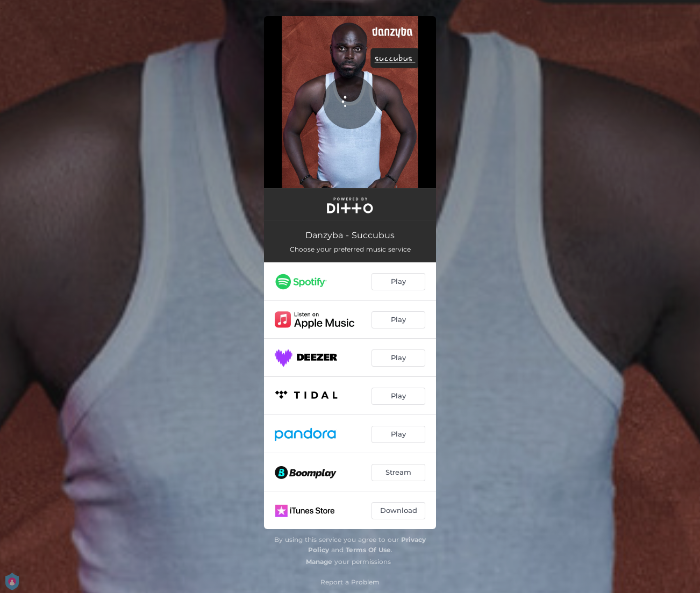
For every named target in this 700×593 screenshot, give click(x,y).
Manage (319, 562)
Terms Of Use (368, 550)
